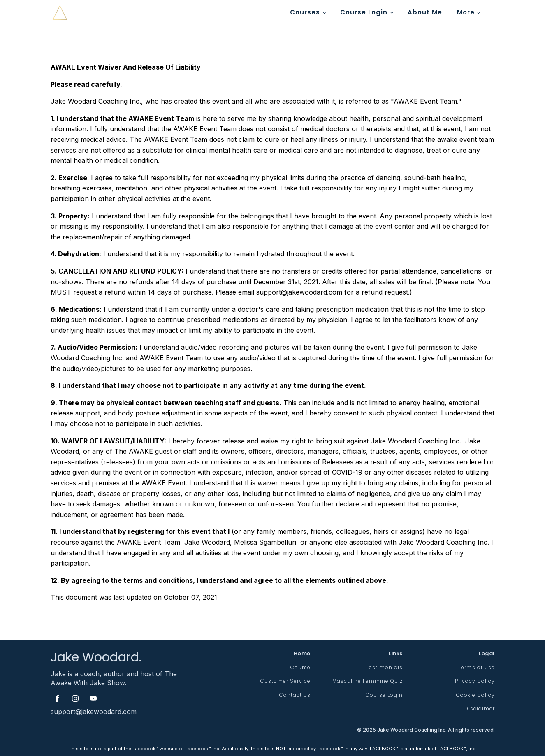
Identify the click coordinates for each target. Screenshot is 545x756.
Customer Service (285, 681)
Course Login (364, 12)
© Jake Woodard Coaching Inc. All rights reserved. (426, 730)
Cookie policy (475, 695)
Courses (305, 12)
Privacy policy (475, 681)
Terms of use (476, 667)
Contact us (295, 695)
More (466, 12)
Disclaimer (480, 708)
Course (300, 667)
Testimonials (384, 667)
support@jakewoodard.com (94, 712)
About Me (425, 12)
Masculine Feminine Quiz (368, 681)
